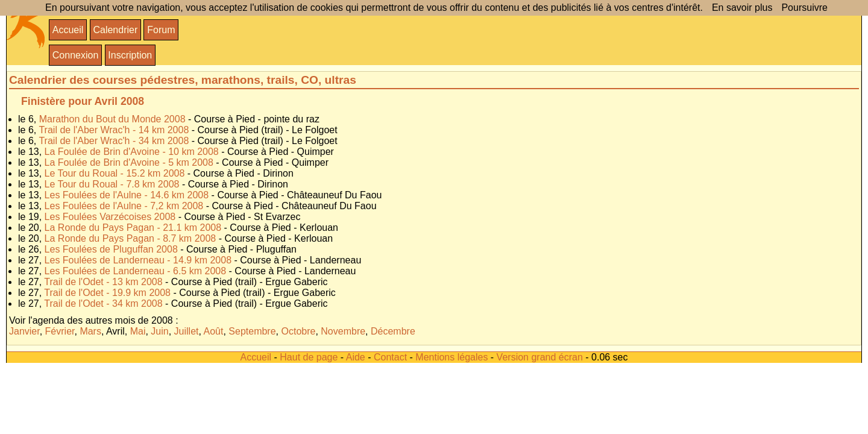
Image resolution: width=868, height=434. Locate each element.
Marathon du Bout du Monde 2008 (112, 119)
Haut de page (309, 357)
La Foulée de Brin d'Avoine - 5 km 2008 (129, 162)
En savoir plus (742, 8)
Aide (356, 357)
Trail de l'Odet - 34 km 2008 (103, 303)
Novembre (343, 331)
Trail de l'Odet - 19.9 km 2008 (107, 293)
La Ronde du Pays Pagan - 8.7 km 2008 (131, 238)
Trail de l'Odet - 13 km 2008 (103, 282)
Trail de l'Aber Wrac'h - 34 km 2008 (114, 141)
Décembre (393, 331)
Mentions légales (451, 357)
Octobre (298, 331)
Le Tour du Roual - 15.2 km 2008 (115, 173)
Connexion (76, 55)
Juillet (187, 331)
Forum (161, 30)
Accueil (68, 30)
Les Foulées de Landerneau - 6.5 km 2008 (136, 271)
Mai (138, 331)
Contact (390, 357)
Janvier (24, 331)
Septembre (252, 331)
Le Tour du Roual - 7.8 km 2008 (112, 184)
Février (60, 331)
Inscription (130, 55)
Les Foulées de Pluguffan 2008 (111, 249)
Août (214, 331)
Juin (159, 331)
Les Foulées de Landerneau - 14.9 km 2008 (138, 260)
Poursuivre (804, 8)
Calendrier (115, 30)
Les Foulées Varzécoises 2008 (110, 217)
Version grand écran (540, 357)
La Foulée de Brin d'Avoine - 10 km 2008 (132, 152)
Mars (90, 331)
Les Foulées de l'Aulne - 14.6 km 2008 (127, 195)
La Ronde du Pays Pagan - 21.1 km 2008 (133, 228)
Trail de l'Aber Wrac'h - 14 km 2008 (114, 130)
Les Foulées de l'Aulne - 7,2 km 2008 (124, 206)
